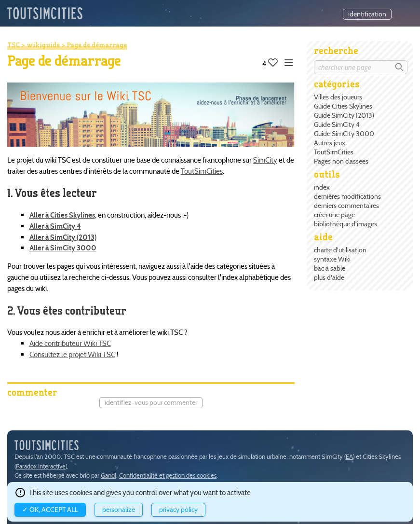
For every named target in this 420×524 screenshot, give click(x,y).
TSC (14, 45)
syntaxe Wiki (332, 259)
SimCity (265, 160)
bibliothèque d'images (345, 224)
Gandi (108, 476)
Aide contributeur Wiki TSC (70, 343)
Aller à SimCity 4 (55, 226)
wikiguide (43, 45)
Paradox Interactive (41, 466)
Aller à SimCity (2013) (63, 237)
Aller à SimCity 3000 (63, 248)
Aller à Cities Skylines (62, 215)
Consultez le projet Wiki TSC (72, 354)
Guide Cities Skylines (343, 106)
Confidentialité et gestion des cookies (168, 476)
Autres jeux (330, 143)
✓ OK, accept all (50, 510)
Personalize (119, 510)
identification (367, 14)
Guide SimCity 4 (337, 124)
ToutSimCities (334, 152)
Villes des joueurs (338, 97)
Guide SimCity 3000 (344, 134)
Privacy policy (178, 510)
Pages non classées (341, 161)
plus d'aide (329, 277)
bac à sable (330, 268)
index (322, 187)
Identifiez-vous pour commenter (151, 403)
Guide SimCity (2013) (344, 115)
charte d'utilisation (340, 250)
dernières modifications (347, 196)
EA (349, 457)
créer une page (334, 215)
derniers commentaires (346, 206)
